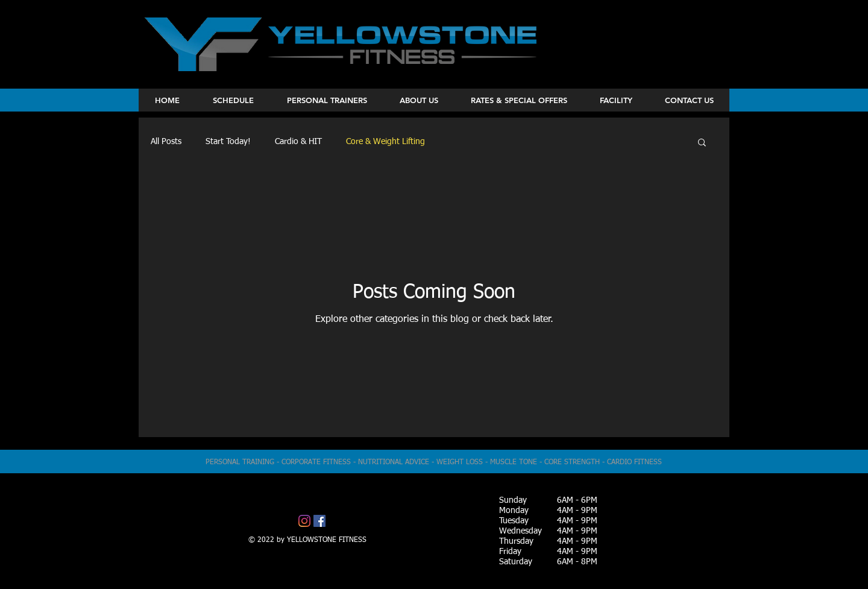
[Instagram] (304, 521)
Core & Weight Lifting (385, 142)
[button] (702, 143)
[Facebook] (319, 521)
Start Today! (228, 142)
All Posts (166, 142)
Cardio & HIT (298, 142)
